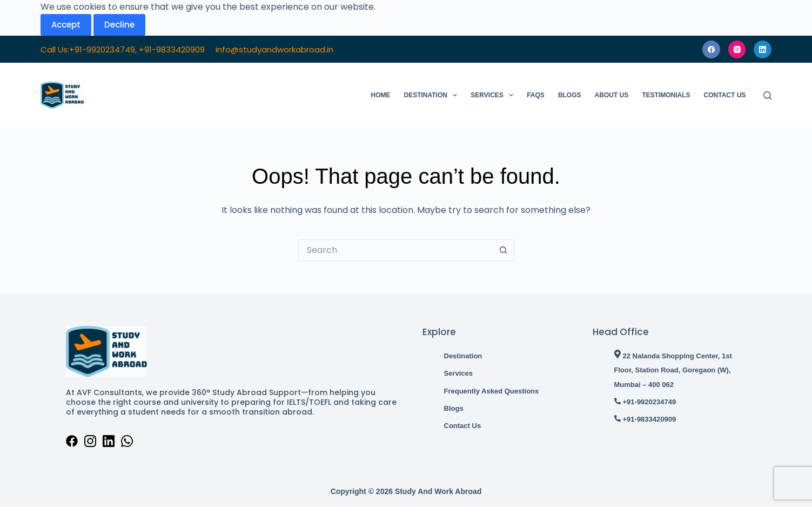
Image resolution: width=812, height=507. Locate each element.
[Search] (767, 95)
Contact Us (725, 95)
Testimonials (666, 95)
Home (381, 95)
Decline (119, 25)
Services (494, 95)
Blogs (570, 95)
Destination (433, 95)
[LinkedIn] (763, 49)
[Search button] (504, 250)
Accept (66, 25)
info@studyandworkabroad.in (274, 49)
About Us (612, 95)
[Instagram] (737, 49)
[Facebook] (711, 49)
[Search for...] (395, 250)
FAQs (536, 95)
